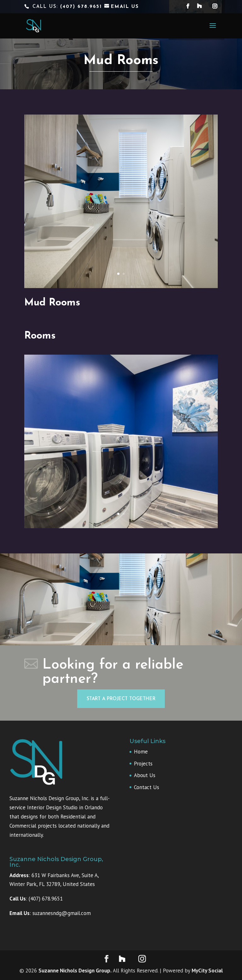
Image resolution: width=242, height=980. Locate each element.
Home (141, 752)
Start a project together (121, 699)
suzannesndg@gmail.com (62, 913)
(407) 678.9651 (82, 7)
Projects (143, 764)
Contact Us (147, 787)
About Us (145, 775)
